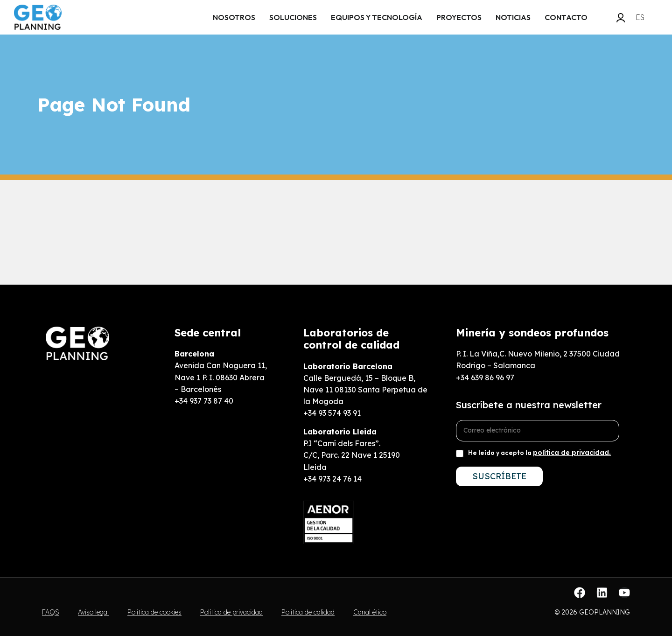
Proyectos (459, 17)
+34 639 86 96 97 (485, 377)
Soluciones (293, 17)
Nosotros (234, 17)
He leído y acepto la (539, 453)
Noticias (513, 17)
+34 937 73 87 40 (204, 401)
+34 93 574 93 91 (332, 413)
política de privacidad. (572, 453)
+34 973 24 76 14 (332, 479)
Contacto (566, 17)
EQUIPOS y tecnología (377, 17)
